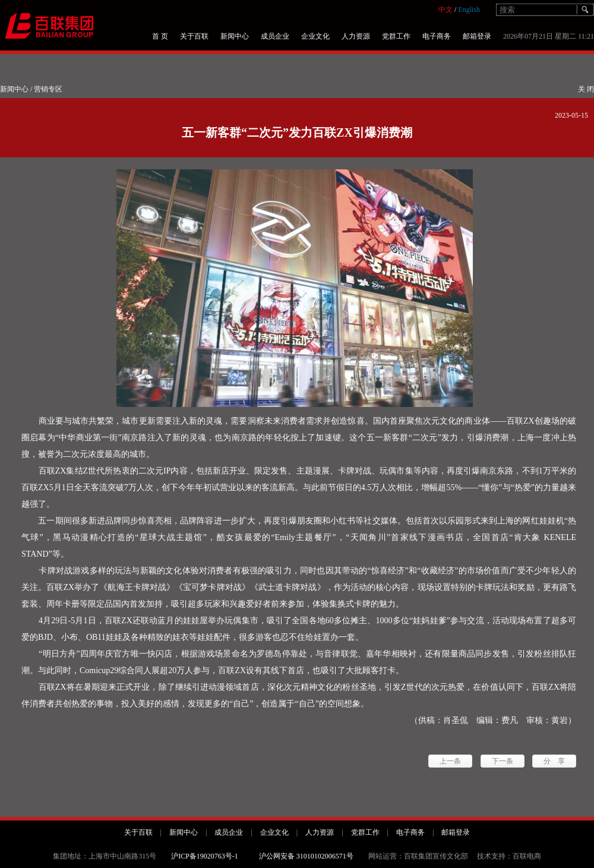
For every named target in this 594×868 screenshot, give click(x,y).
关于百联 (194, 36)
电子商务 (437, 36)
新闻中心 (235, 36)
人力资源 (356, 36)
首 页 (160, 36)
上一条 (450, 761)
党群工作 (396, 36)
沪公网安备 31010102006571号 (306, 856)
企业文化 (315, 36)
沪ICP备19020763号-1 (205, 856)
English (469, 10)
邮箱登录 (477, 36)
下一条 (503, 761)
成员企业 (275, 36)
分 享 (554, 761)
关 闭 (586, 89)
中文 (445, 10)
